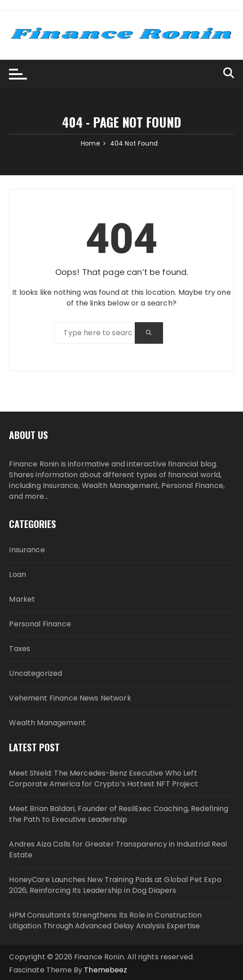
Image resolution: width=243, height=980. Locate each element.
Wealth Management (47, 723)
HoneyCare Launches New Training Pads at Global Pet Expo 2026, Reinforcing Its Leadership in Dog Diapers (115, 885)
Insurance (27, 550)
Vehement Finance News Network (70, 698)
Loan (18, 574)
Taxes (20, 649)
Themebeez (106, 970)
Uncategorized (35, 673)
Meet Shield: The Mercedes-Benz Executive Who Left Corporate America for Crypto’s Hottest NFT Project (104, 778)
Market (22, 599)
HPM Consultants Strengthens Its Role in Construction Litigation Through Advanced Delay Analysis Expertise (105, 920)
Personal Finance (40, 624)
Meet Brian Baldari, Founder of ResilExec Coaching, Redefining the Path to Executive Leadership (119, 814)
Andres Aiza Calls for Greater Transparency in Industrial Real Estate (118, 849)
